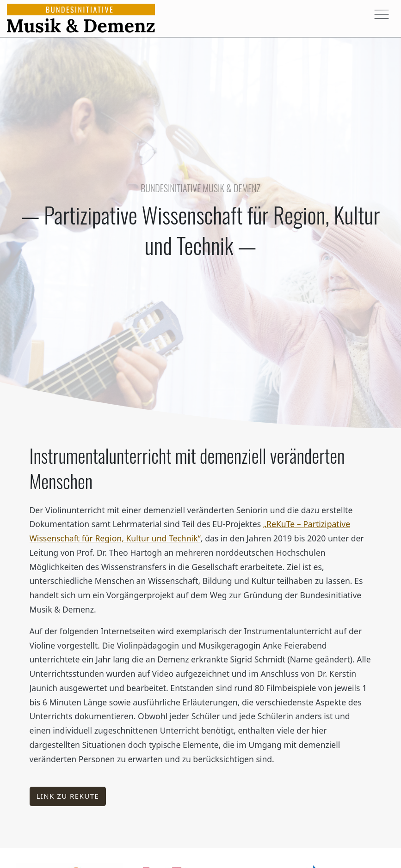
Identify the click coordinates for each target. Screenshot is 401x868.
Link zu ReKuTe (68, 796)
